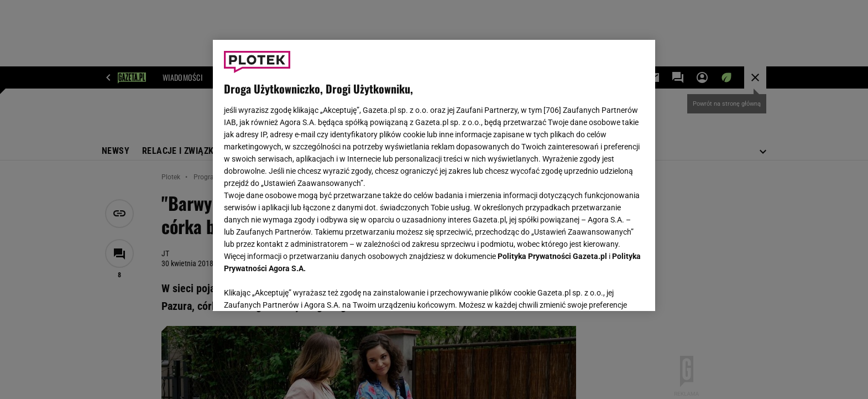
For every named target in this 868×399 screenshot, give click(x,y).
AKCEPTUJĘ (607, 289)
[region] (434, 175)
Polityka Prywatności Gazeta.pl (552, 256)
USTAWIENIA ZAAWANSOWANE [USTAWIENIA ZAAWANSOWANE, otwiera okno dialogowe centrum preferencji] (296, 289)
